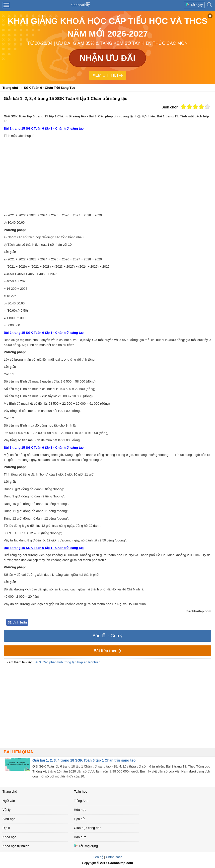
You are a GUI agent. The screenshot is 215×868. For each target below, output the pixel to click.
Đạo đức (80, 837)
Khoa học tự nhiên (16, 846)
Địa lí (6, 828)
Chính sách (114, 857)
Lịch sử (79, 819)
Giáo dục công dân (88, 828)
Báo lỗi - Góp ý (107, 636)
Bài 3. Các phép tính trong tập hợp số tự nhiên (67, 662)
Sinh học (9, 819)
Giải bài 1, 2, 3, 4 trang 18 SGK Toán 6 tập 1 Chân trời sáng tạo (84, 760)
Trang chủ (10, 792)
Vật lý (6, 810)
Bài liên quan (19, 752)
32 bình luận (17, 622)
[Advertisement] (107, 176)
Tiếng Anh (81, 801)
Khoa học (9, 837)
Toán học (81, 792)
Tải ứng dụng (86, 846)
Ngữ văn (9, 801)
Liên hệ (98, 857)
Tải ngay (194, 5)
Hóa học (80, 810)
